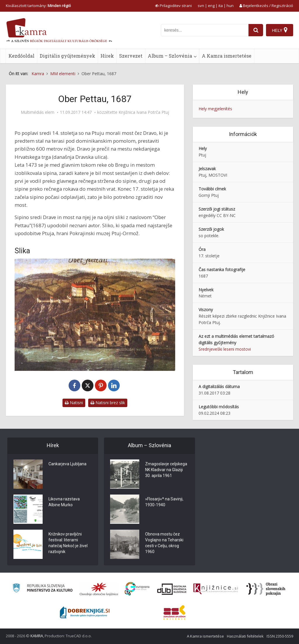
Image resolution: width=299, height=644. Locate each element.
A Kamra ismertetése (227, 56)
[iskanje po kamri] (205, 30)
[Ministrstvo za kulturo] (42, 589)
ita (221, 6)
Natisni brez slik (108, 403)
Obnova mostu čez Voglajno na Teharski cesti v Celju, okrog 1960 (164, 543)
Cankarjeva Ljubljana (67, 464)
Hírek (107, 56)
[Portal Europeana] (137, 589)
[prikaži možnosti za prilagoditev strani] (173, 6)
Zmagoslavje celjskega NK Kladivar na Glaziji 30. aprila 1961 (166, 470)
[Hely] (280, 30)
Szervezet (131, 56)
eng (211, 6)
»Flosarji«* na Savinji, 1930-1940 (164, 502)
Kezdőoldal (21, 56)
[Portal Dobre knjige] (85, 612)
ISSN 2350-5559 (280, 636)
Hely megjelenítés (215, 109)
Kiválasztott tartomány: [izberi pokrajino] (38, 6)
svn (201, 6)
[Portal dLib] (172, 589)
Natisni (74, 403)
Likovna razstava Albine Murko (64, 502)
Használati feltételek (245, 636)
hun (230, 6)
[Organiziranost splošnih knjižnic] (99, 589)
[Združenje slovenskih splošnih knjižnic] (216, 589)
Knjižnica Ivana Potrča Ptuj (144, 112)
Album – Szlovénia (170, 56)
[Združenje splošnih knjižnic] (174, 612)
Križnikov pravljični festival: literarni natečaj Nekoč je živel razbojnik (68, 543)
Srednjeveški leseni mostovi (225, 349)
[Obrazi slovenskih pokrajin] (266, 589)
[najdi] (256, 30)
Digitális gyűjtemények (67, 56)
